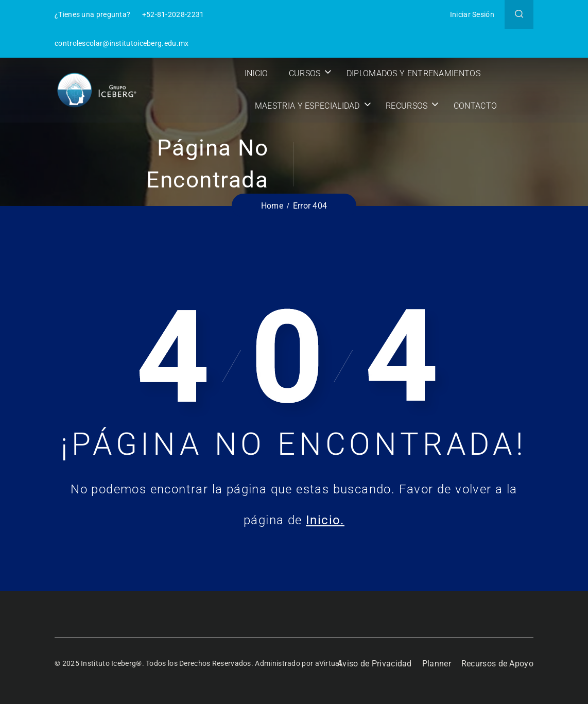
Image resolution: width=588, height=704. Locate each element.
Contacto (477, 106)
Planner (437, 664)
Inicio (258, 73)
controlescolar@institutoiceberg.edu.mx (122, 43)
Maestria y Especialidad (309, 106)
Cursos (306, 73)
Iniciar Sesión (472, 14)
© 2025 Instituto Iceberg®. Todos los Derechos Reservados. (155, 663)
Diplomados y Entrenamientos (415, 73)
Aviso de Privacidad (375, 664)
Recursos (408, 106)
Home (272, 206)
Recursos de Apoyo (497, 664)
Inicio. (325, 520)
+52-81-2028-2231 (173, 14)
